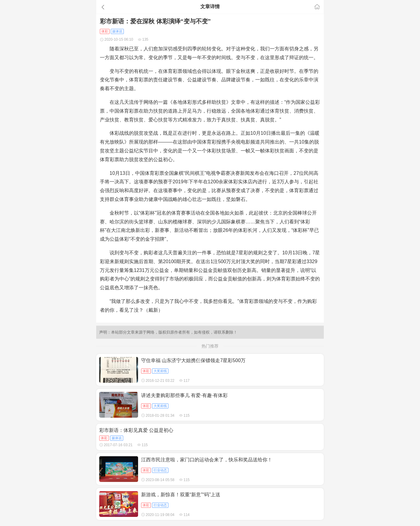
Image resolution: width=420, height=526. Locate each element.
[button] (132, 7)
